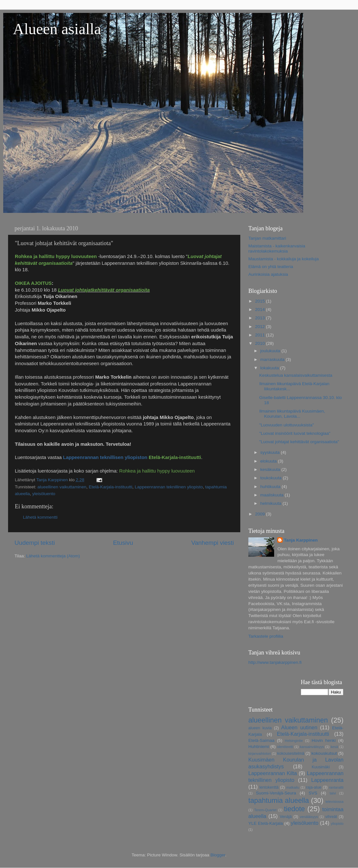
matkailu (293, 787)
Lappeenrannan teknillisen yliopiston (105, 457)
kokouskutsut (324, 753)
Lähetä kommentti (40, 517)
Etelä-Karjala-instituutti (110, 487)
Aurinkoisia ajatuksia (268, 274)
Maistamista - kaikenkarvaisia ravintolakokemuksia (277, 249)
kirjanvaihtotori (260, 753)
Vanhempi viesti (213, 543)
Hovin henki (324, 740)
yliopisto (337, 823)
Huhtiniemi (259, 747)
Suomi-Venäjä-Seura (276, 793)
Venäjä (286, 817)
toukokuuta (272, 478)
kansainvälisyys (312, 747)
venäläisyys (309, 817)
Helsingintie (294, 741)
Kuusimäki (321, 767)
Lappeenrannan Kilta (273, 773)
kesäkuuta (271, 469)
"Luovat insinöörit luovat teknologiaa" (295, 433)
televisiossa (334, 802)
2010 (261, 343)
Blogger (218, 855)
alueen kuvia (260, 728)
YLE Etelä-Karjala (266, 823)
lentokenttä (269, 787)
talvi (333, 793)
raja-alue (314, 787)
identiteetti (285, 747)
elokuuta (269, 461)
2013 (261, 318)
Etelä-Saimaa (261, 740)
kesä (334, 747)
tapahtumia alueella (279, 800)
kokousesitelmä (291, 753)
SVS (313, 793)
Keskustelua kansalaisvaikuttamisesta (296, 375)
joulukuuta (271, 351)
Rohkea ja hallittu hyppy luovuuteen (157, 471)
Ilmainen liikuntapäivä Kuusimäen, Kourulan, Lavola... (292, 414)
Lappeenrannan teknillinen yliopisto (169, 487)
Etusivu (123, 543)
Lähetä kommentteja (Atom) (53, 556)
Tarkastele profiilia (266, 636)
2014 (261, 309)
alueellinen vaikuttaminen (62, 487)
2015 (261, 301)
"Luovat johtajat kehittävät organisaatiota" (299, 442)
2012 (261, 327)
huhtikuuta (271, 487)
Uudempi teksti (35, 543)
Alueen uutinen (299, 727)
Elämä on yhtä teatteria (271, 267)
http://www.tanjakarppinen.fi (275, 662)
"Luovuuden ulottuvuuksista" (287, 425)
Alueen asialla (57, 29)
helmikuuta (271, 503)
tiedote (294, 809)
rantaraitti (336, 787)
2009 (261, 514)
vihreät (331, 817)
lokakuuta (270, 368)
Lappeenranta (327, 780)
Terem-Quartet (265, 810)
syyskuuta (271, 452)
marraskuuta (273, 359)
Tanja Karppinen (301, 540)
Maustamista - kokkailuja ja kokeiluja (283, 259)
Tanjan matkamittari (267, 238)
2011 (261, 335)
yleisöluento (44, 494)
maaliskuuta (273, 495)
